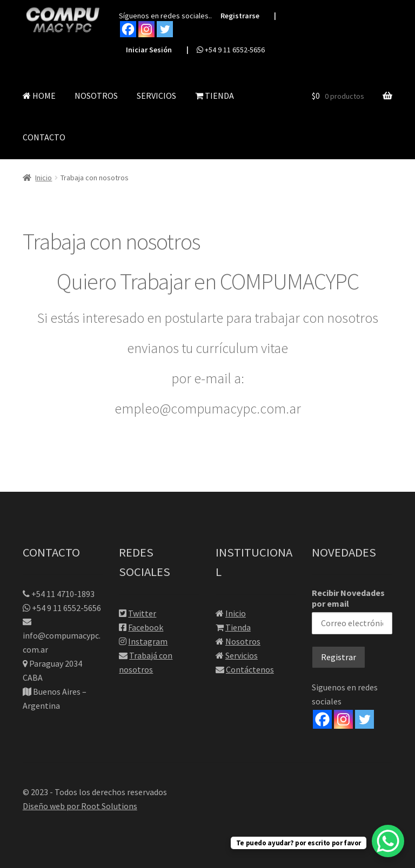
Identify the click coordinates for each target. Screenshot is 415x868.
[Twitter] (364, 719)
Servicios (242, 655)
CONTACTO (44, 137)
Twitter (142, 613)
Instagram (148, 641)
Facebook (146, 627)
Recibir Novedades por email (352, 611)
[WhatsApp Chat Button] (388, 841)
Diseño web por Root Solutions (80, 806)
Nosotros (243, 641)
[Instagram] (343, 719)
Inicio (43, 178)
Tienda (238, 627)
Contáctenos (250, 669)
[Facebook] (322, 719)
